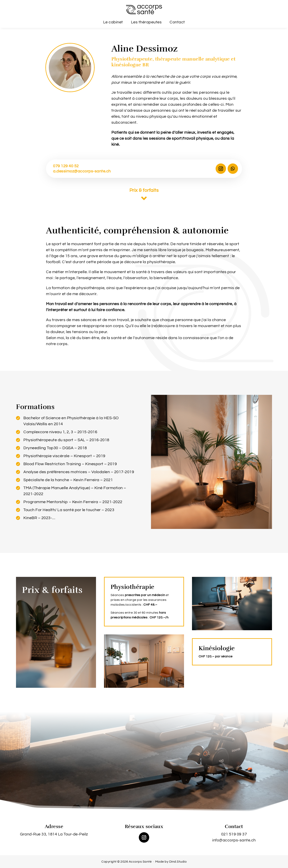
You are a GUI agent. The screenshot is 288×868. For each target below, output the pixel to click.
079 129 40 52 (66, 166)
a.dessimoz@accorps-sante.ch (82, 171)
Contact (177, 22)
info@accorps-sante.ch (234, 840)
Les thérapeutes (146, 22)
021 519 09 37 (234, 834)
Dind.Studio (178, 862)
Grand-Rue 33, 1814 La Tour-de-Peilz (54, 834)
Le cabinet (113, 22)
